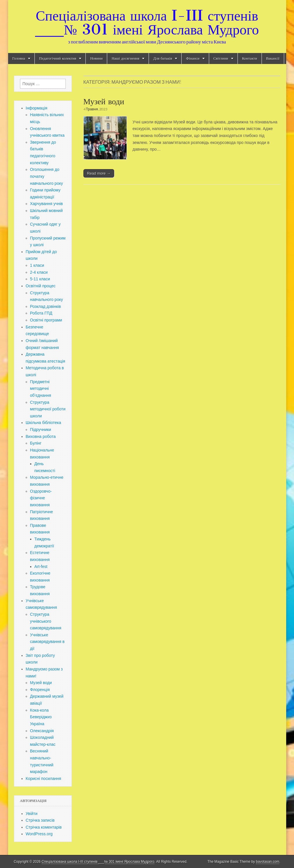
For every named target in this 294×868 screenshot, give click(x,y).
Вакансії (273, 58)
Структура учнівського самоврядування (46, 621)
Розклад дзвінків (46, 306)
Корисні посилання (43, 779)
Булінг (36, 443)
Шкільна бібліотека (43, 423)
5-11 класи (40, 279)
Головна (19, 58)
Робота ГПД (41, 313)
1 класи (37, 265)
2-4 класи (39, 272)
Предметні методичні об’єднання (41, 389)
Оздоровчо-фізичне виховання (41, 498)
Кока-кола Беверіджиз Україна (41, 717)
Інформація (37, 108)
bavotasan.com (268, 862)
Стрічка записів (40, 820)
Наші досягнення (125, 58)
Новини (96, 58)
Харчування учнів (46, 204)
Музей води (104, 101)
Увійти (32, 814)
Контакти (250, 58)
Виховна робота (41, 436)
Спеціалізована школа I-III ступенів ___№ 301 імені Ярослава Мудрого (147, 22)
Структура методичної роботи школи (48, 409)
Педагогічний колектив (58, 58)
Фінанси (193, 58)
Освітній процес (41, 286)
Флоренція (40, 690)
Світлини (221, 58)
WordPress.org (39, 834)
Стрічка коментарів (44, 827)
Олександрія (42, 731)
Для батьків (163, 58)
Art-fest (41, 567)
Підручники (41, 430)
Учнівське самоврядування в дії (47, 642)
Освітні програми (46, 320)
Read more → (99, 173)
